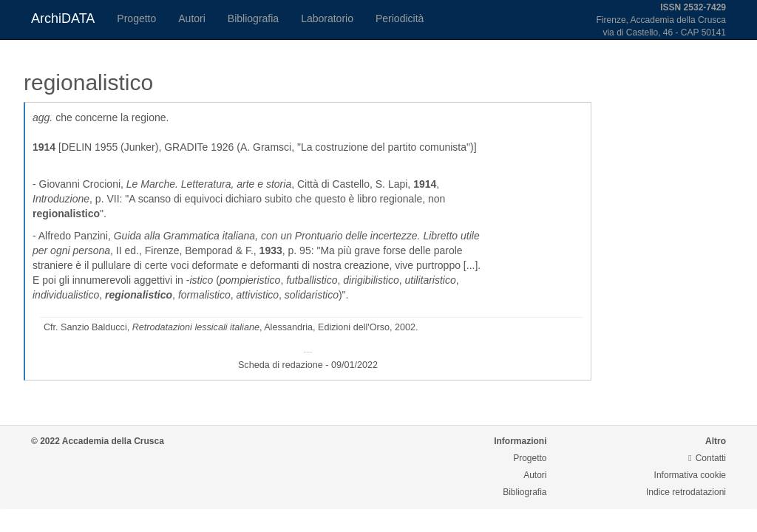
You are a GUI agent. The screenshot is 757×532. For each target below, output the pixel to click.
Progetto (136, 18)
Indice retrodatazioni (686, 492)
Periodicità (400, 18)
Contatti (707, 458)
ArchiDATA (63, 18)
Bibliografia (253, 18)
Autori (192, 18)
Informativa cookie (690, 475)
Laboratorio (327, 18)
